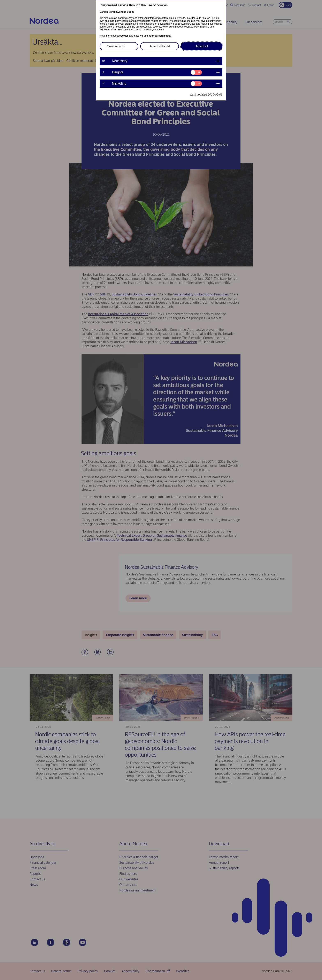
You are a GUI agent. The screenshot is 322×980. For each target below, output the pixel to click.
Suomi (131, 12)
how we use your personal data (152, 36)
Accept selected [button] (160, 46)
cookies (124, 36)
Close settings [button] (116, 46)
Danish (104, 12)
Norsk (112, 12)
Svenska (121, 12)
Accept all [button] (202, 46)
